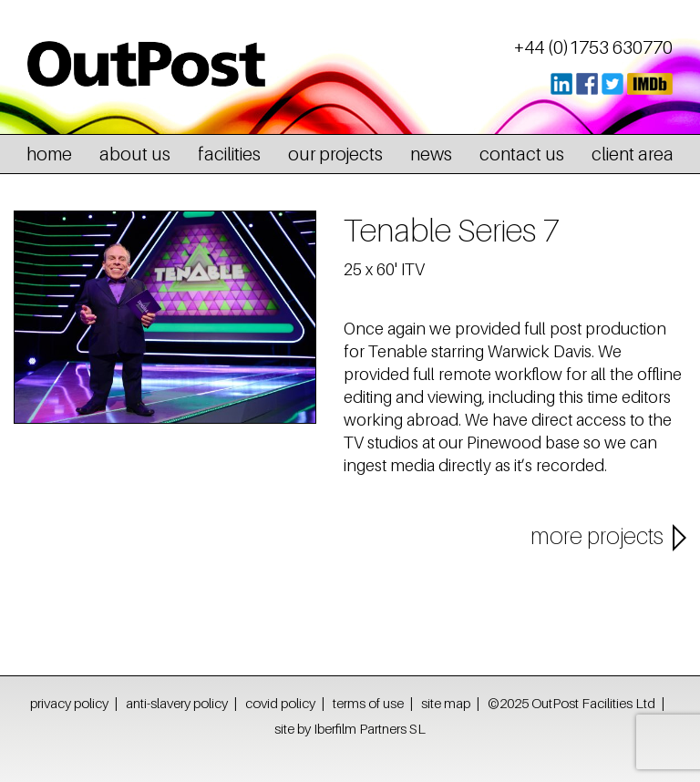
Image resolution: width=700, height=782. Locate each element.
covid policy (280, 703)
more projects (597, 536)
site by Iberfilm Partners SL (350, 728)
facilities (229, 154)
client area (633, 154)
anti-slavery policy (177, 703)
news (431, 154)
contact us (522, 154)
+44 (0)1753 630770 (593, 47)
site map (446, 703)
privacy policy (69, 703)
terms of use (368, 703)
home (49, 154)
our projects (335, 154)
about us (135, 154)
